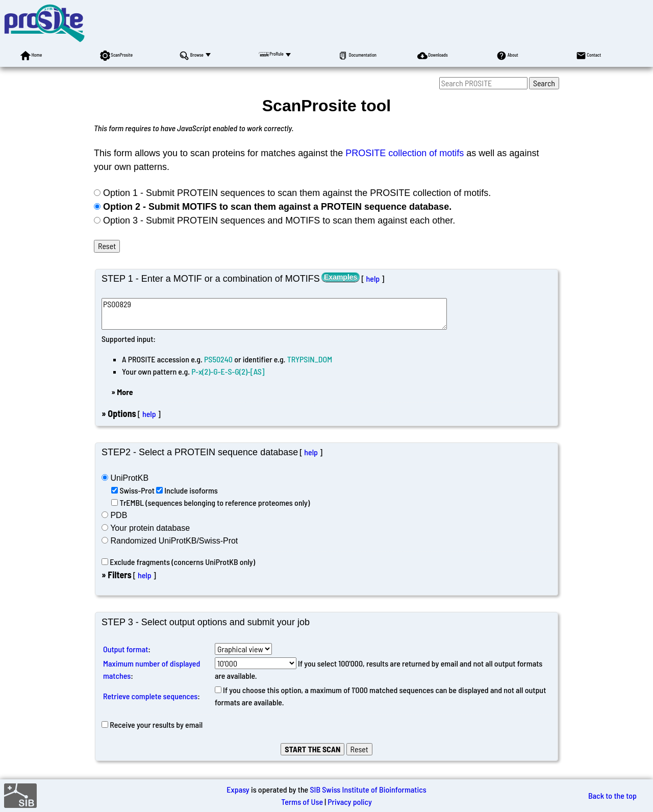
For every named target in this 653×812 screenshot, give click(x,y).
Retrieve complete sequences (150, 696)
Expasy (238, 789)
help (373, 278)
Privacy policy (350, 802)
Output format (125, 649)
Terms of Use (302, 802)
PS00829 (274, 314)
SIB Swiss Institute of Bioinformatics (368, 789)
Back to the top (612, 795)
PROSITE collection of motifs (405, 153)
